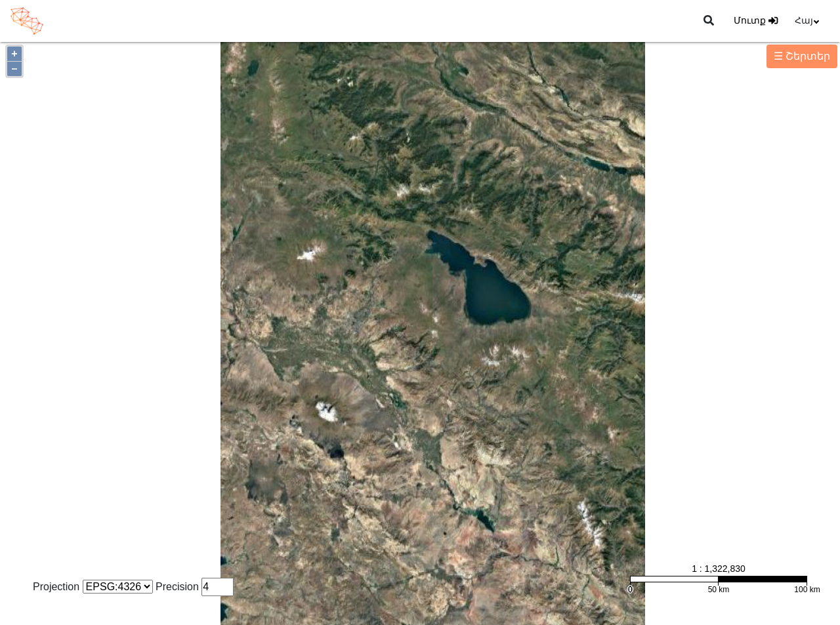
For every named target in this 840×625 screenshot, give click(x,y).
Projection (56, 587)
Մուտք (756, 20)
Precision (177, 587)
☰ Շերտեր (802, 56)
